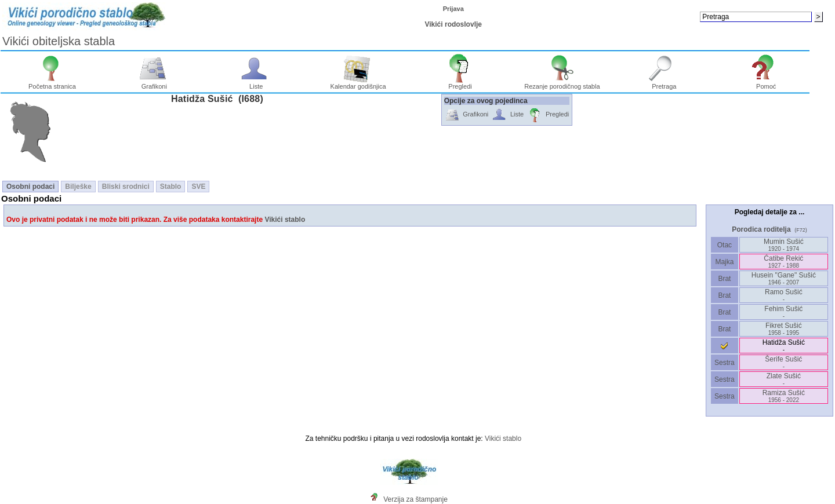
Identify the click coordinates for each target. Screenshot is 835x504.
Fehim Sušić (783, 312)
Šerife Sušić (783, 362)
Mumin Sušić (784, 245)
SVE (198, 187)
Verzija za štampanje (415, 499)
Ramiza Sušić (784, 396)
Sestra (725, 363)
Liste (256, 83)
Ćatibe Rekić (783, 262)
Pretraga (664, 83)
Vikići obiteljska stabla (59, 41)
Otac (724, 245)
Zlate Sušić (784, 379)
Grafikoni (155, 83)
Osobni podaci (30, 187)
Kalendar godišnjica (358, 83)
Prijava (453, 9)
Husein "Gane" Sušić (784, 278)
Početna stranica (52, 83)
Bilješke (78, 187)
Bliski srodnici (126, 187)
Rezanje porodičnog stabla (562, 83)
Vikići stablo (285, 220)
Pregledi (460, 83)
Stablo (171, 187)
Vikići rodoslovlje (453, 24)
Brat (724, 279)
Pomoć (766, 83)
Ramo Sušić (784, 295)
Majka (725, 262)
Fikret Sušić (784, 329)
